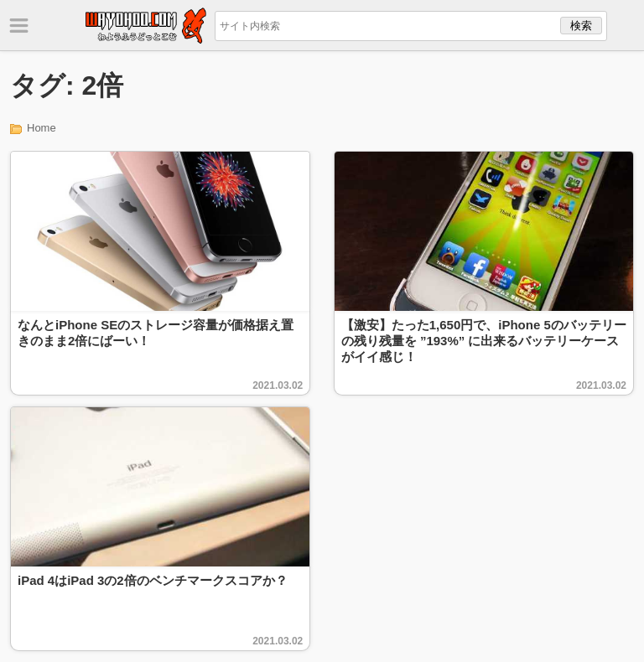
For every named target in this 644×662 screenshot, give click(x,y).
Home (42, 128)
